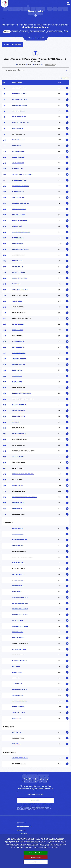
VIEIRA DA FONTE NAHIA (21, 232)
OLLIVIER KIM (17, 370)
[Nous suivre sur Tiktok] (41, 779)
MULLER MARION (18, 580)
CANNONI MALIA (18, 192)
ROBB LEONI (17, 592)
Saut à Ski (59, 32)
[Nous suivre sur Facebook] (24, 779)
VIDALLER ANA (18, 621)
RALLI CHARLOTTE (19, 353)
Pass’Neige (24, 833)
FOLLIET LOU (17, 718)
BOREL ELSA (17, 146)
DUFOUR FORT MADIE (20, 105)
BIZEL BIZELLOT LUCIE (20, 123)
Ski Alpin (7, 32)
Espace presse (23, 826)
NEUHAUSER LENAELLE (20, 249)
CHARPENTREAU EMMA (20, 758)
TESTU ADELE (17, 301)
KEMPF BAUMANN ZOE (20, 609)
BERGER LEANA (18, 528)
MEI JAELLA (17, 744)
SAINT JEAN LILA (18, 563)
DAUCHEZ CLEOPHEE (20, 540)
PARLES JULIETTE (19, 215)
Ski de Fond (24, 32)
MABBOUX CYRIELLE (19, 661)
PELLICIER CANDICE (20, 278)
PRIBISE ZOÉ (17, 226)
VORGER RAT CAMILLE (20, 597)
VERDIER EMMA (18, 695)
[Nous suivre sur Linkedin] (47, 779)
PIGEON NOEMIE (18, 157)
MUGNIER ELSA (18, 128)
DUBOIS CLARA (18, 244)
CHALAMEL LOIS (18, 163)
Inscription (36, 800)
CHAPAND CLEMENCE (20, 701)
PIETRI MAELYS (18, 330)
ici (36, 810)
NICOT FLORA (17, 376)
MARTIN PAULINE (18, 111)
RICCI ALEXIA (17, 732)
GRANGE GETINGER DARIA (22, 393)
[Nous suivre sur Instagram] (36, 779)
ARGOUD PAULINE (19, 365)
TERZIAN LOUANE (19, 713)
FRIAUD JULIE (17, 261)
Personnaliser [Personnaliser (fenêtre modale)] (36, 862)
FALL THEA (16, 667)
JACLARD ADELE (18, 574)
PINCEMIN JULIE (18, 324)
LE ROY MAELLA (18, 169)
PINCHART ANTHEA (19, 117)
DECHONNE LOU (18, 534)
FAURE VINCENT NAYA (20, 100)
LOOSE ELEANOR (18, 342)
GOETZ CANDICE (18, 638)
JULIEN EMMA (17, 684)
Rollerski (50, 32)
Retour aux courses (12, 45)
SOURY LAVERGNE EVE (20, 615)
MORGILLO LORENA (19, 405)
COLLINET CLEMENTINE (21, 203)
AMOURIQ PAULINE (19, 209)
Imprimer (65, 78)
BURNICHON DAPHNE (20, 221)
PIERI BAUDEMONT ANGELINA (23, 474)
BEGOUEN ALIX (18, 632)
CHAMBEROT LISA (19, 416)
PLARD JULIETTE (18, 347)
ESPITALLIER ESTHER (20, 603)
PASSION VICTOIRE (19, 180)
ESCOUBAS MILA (18, 152)
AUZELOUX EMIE (18, 457)
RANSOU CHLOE (18, 238)
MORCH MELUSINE (19, 272)
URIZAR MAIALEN (19, 503)
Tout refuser (35, 857)
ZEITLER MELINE (18, 198)
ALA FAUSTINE (17, 546)
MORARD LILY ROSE (19, 649)
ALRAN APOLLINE (19, 411)
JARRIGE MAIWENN (19, 359)
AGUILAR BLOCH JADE (20, 290)
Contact (21, 823)
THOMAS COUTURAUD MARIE (22, 175)
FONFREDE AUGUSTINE (20, 186)
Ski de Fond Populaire (38, 32)
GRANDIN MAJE (18, 267)
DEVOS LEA (16, 422)
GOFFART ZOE (17, 509)
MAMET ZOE (16, 284)
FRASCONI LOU (18, 586)
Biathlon (15, 32)
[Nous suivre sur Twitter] (30, 779)
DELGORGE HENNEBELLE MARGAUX (25, 497)
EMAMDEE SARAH (18, 140)
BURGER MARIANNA (19, 94)
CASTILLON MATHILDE (20, 626)
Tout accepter (36, 853)
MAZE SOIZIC (17, 382)
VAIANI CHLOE (17, 486)
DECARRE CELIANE (19, 434)
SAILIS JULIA (17, 672)
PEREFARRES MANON (20, 690)
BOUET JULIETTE (18, 707)
